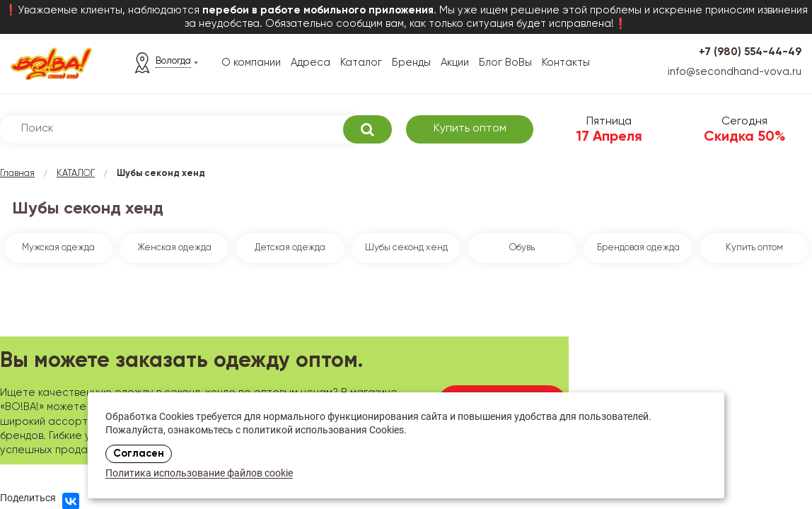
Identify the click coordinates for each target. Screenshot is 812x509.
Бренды (411, 63)
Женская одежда (174, 248)
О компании (251, 63)
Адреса (311, 63)
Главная (17, 174)
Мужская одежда (58, 248)
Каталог (361, 63)
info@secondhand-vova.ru (735, 72)
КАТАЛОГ (76, 174)
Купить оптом (470, 129)
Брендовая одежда (638, 248)
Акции (455, 63)
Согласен (139, 454)
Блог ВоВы (505, 63)
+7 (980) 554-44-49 (750, 52)
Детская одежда (290, 248)
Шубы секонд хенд (406, 248)
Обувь (522, 248)
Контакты (566, 63)
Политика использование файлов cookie (199, 474)
